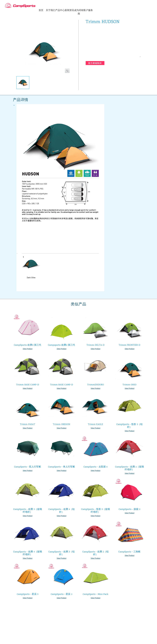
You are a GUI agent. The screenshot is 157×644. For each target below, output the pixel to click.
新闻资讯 (69, 10)
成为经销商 (79, 12)
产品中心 (60, 10)
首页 (41, 10)
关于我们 (50, 10)
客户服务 (88, 10)
